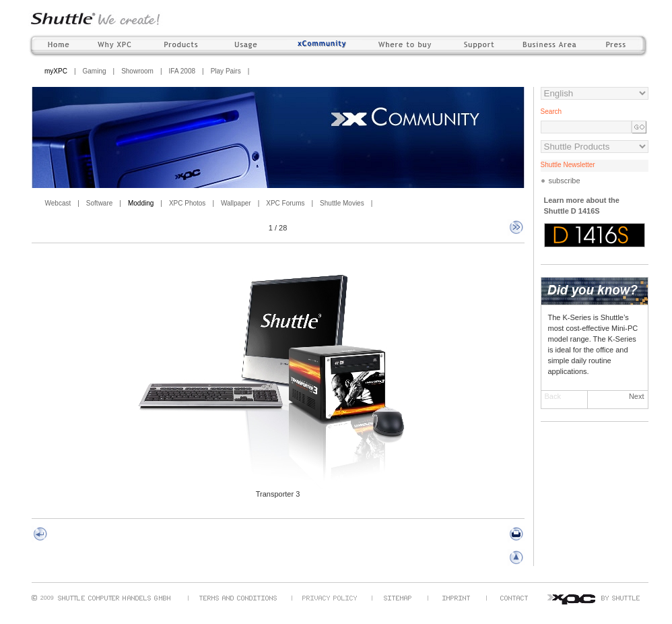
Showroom (137, 71)
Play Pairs (226, 71)
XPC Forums (285, 203)
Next (637, 396)
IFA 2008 (182, 71)
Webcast (58, 203)
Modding (141, 203)
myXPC (56, 71)
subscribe (565, 181)
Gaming (95, 71)
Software (99, 203)
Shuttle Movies (342, 203)
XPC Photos (187, 203)
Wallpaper (236, 203)
